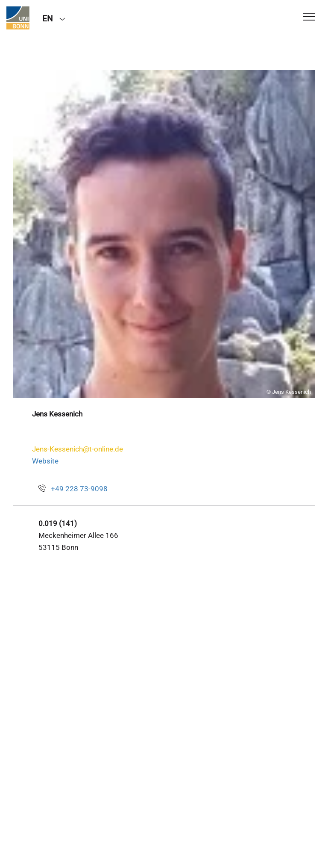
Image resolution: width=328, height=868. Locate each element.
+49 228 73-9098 (79, 489)
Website (45, 461)
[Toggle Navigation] (309, 17)
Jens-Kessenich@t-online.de (78, 449)
